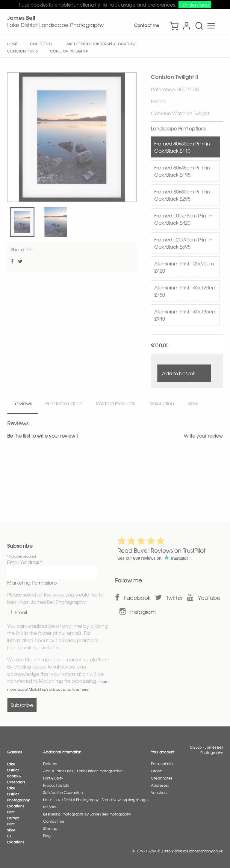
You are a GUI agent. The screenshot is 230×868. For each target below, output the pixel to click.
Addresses (160, 785)
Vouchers (159, 792)
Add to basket (178, 373)
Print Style (11, 827)
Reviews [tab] (23, 403)
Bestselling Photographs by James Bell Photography (87, 814)
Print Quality (53, 778)
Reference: (164, 89)
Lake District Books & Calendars (16, 773)
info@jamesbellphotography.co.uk (194, 851)
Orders (157, 771)
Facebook (137, 598)
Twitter (174, 598)
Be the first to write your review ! (43, 435)
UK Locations (16, 839)
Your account (163, 752)
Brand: (158, 101)
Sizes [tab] (193, 403)
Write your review (203, 435)
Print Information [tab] (64, 403)
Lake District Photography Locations (19, 797)
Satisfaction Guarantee (63, 792)
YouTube (209, 598)
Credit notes (162, 778)
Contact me (147, 25)
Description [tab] (161, 403)
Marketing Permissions (32, 582)
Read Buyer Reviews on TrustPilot (161, 550)
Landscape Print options (178, 128)
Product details (56, 785)
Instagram (143, 612)
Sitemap (50, 828)
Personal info (162, 764)
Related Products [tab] (115, 403)
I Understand (195, 4)
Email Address (25, 562)
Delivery (50, 764)
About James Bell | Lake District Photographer (83, 771)
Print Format (13, 815)
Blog (47, 836)
